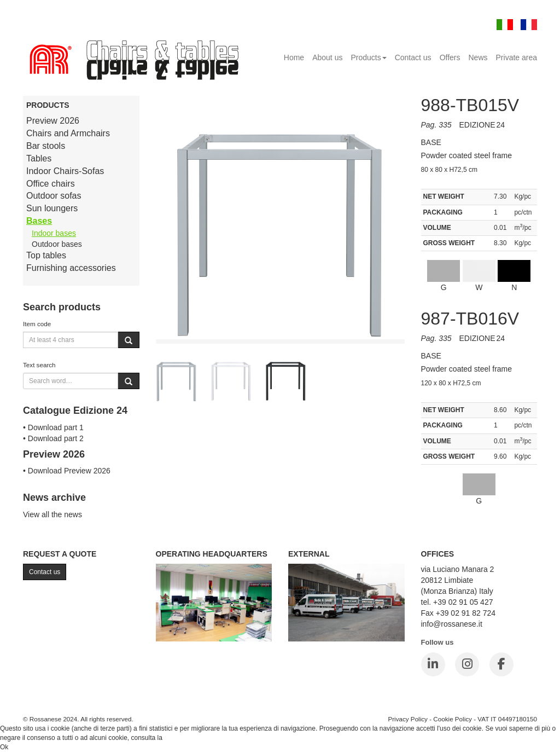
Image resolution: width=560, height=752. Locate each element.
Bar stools (46, 146)
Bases (39, 221)
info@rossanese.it (452, 624)
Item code (37, 324)
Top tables (46, 255)
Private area (517, 57)
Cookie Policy (453, 719)
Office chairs (51, 184)
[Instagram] (467, 664)
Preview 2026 (53, 121)
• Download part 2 (53, 438)
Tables (39, 158)
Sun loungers (52, 208)
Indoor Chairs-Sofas (65, 171)
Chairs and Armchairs (68, 133)
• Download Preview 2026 (67, 471)
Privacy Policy (408, 719)
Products (368, 57)
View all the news (52, 514)
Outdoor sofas (54, 196)
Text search (39, 365)
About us (327, 57)
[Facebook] (501, 664)
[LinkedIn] (433, 664)
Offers (450, 57)
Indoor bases (54, 233)
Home (294, 57)
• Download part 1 (53, 427)
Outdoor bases (57, 244)
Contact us (413, 57)
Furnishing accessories (71, 268)
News (478, 57)
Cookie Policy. (185, 738)
